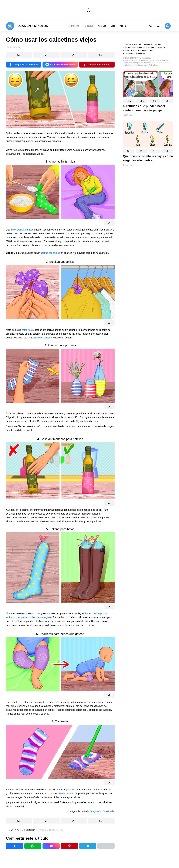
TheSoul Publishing (143, 58)
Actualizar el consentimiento (134, 53)
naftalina (26, 330)
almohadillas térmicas (22, 230)
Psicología (128, 115)
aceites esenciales (50, 253)
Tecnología (128, 165)
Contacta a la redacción (132, 44)
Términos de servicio (131, 50)
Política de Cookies (157, 47)
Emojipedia (96, 811)
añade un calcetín (42, 338)
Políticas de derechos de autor (135, 47)
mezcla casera (65, 793)
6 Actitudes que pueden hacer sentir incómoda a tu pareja (144, 108)
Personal (74, 26)
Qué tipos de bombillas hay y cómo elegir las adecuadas (148, 158)
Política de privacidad (153, 44)
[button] (129, 101)
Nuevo (89, 26)
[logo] (27, 26)
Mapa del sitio (148, 50)
